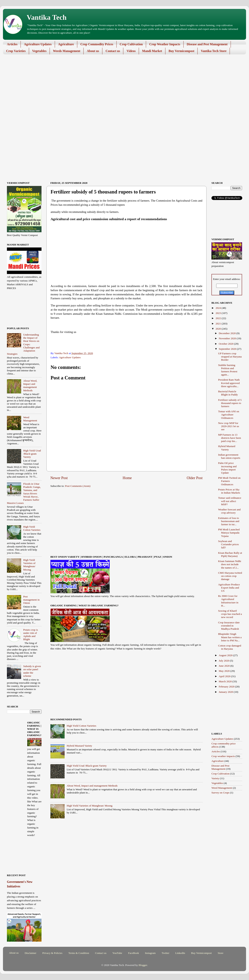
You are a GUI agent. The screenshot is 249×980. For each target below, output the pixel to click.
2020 (219, 329)
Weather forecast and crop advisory (229, 511)
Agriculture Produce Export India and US (229, 588)
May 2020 (225, 671)
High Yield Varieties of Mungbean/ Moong (89, 806)
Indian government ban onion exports (229, 456)
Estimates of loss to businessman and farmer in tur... (229, 521)
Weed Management (30, 419)
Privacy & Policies (52, 953)
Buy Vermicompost (181, 51)
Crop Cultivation (131, 44)
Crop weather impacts (223, 756)
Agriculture (66, 44)
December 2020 (228, 333)
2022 (219, 318)
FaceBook (133, 953)
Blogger (143, 965)
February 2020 (227, 687)
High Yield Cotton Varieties (81, 726)
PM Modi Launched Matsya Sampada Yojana (229, 533)
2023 (219, 313)
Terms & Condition (79, 953)
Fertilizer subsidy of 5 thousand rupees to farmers (230, 403)
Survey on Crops (220, 793)
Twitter (166, 953)
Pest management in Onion (31, 600)
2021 (219, 324)
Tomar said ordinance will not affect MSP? (230, 501)
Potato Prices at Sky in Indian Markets (229, 491)
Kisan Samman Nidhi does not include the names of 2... (230, 564)
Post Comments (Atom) (78, 486)
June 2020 (225, 666)
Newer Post (59, 478)
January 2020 (226, 692)
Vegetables (39, 51)
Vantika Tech (47, 17)
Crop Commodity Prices (97, 44)
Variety (215, 778)
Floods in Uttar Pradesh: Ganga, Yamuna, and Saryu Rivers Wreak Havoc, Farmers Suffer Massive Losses (24, 493)
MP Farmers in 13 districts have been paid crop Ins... (230, 438)
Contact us (113, 51)
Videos (131, 51)
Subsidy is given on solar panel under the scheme (32, 671)
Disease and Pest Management (207, 44)
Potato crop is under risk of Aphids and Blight (30, 635)
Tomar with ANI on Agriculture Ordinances (229, 415)
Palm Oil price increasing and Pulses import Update (227, 468)
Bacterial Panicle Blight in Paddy (228, 393)
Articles (12, 44)
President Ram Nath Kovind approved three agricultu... (229, 383)
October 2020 (226, 344)
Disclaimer (31, 953)
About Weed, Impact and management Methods (92, 786)
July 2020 (224, 661)
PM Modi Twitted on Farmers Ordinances (229, 481)
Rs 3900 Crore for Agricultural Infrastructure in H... (228, 601)
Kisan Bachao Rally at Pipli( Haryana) (230, 554)
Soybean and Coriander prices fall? (229, 544)
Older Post (195, 478)
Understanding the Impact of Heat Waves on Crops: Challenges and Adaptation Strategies (23, 344)
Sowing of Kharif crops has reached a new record (230, 614)
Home (127, 478)
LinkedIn (180, 953)
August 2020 (226, 655)
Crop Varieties (16, 51)
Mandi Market (152, 51)
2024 (219, 308)
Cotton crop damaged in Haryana (230, 647)
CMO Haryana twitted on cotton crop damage (230, 576)
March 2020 (226, 681)
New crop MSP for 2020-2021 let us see (229, 426)
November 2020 (228, 338)
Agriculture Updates (38, 44)
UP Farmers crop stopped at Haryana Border (230, 357)
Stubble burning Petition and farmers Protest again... (228, 370)
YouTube (117, 953)
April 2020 (225, 676)
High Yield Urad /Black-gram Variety (87, 766)
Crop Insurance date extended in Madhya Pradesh (229, 626)
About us (93, 51)
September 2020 (228, 349)
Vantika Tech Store (214, 51)
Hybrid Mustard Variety (79, 746)
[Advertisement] (122, 88)
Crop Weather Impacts (165, 44)
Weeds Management (67, 51)
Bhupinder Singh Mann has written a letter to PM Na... (230, 637)
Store (221, 953)
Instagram (150, 953)
